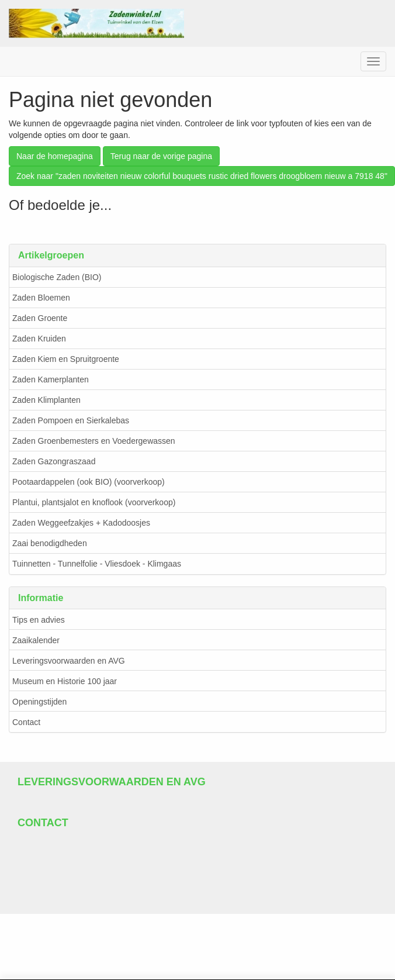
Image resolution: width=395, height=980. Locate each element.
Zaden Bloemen (41, 298)
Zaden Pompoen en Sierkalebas (71, 420)
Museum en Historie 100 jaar (65, 681)
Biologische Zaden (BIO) (57, 277)
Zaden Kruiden (39, 339)
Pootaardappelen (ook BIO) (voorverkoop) (89, 482)
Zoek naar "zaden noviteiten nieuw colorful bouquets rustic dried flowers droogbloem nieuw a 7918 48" (202, 176)
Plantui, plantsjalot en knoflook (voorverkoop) (94, 502)
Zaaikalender (36, 640)
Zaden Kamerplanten (51, 379)
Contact (26, 722)
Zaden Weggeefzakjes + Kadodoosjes (81, 523)
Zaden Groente (40, 318)
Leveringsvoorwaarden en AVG (69, 661)
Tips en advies (39, 620)
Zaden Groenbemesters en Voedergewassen (94, 441)
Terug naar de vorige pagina (161, 156)
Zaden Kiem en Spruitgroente (66, 359)
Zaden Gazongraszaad (54, 461)
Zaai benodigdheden (50, 543)
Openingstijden (39, 702)
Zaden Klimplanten (46, 400)
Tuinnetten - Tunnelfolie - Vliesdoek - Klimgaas (97, 564)
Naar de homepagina (55, 156)
